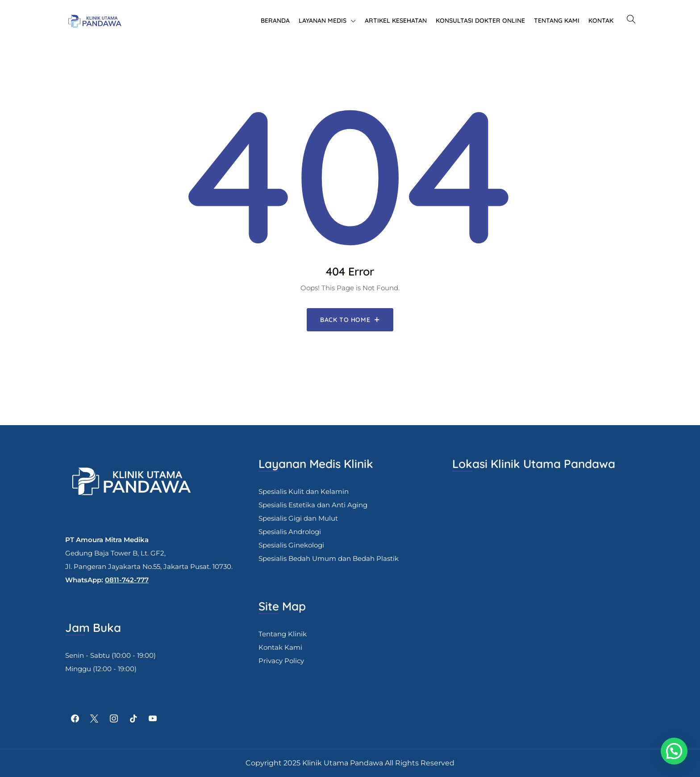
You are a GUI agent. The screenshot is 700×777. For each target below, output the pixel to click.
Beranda (275, 21)
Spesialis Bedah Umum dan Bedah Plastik (329, 558)
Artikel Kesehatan (396, 21)
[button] (674, 751)
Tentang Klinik (283, 634)
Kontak (601, 21)
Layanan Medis (323, 21)
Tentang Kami (557, 21)
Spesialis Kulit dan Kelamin (304, 491)
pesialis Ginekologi (293, 545)
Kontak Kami (280, 647)
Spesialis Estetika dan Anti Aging (313, 505)
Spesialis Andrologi (290, 532)
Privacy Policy (281, 661)
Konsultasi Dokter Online (480, 21)
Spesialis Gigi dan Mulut (298, 518)
